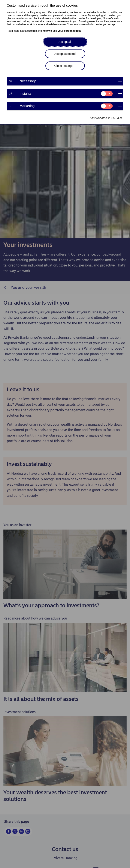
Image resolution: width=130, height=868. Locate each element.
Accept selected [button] (65, 54)
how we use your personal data (62, 31)
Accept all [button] (65, 42)
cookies (32, 31)
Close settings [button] (64, 66)
